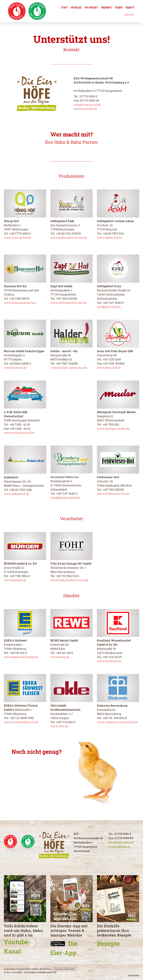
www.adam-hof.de (109, 238)
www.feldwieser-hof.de (113, 494)
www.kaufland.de (109, 661)
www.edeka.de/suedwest (21, 657)
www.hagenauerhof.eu (20, 303)
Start (64, 8)
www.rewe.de (60, 657)
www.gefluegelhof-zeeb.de (69, 238)
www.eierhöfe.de (85, 109)
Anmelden (134, 975)
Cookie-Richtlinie (41, 969)
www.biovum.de (15, 368)
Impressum (10, 969)
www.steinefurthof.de (19, 433)
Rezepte (130, 8)
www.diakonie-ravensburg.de (117, 722)
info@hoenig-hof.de (87, 105)
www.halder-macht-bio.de (69, 368)
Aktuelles (76, 8)
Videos (119, 8)
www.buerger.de (15, 580)
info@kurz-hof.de (109, 307)
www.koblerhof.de (16, 494)
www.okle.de (59, 726)
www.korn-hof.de (109, 368)
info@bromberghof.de (65, 498)
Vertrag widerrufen (65, 969)
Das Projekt (91, 8)
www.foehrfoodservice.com (69, 580)
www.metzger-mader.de (113, 429)
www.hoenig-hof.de (18, 238)
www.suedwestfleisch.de (21, 722)
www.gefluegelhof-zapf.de (69, 303)
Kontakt (129, 15)
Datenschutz (24, 969)
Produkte (106, 8)
